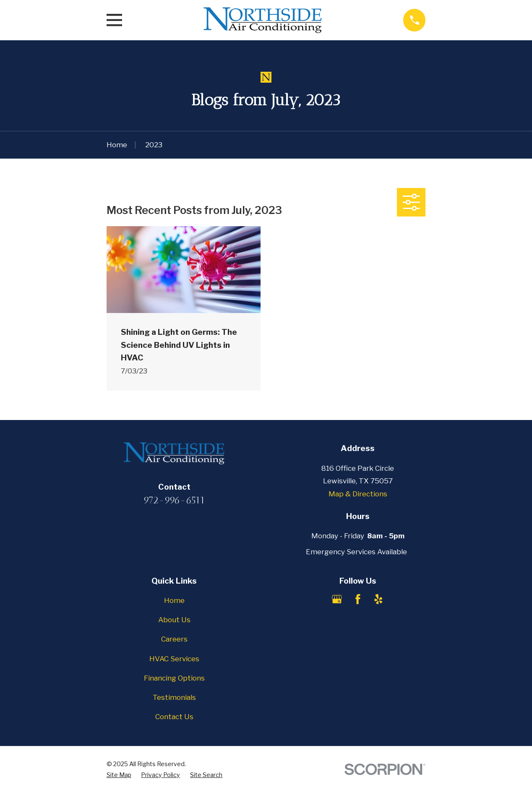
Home (174, 600)
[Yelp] (378, 599)
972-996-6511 (174, 500)
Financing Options (174, 678)
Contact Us (174, 717)
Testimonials (174, 697)
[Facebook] (358, 599)
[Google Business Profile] (337, 599)
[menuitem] (119, 775)
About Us (174, 620)
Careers (174, 639)
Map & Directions (358, 494)
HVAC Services (174, 659)
